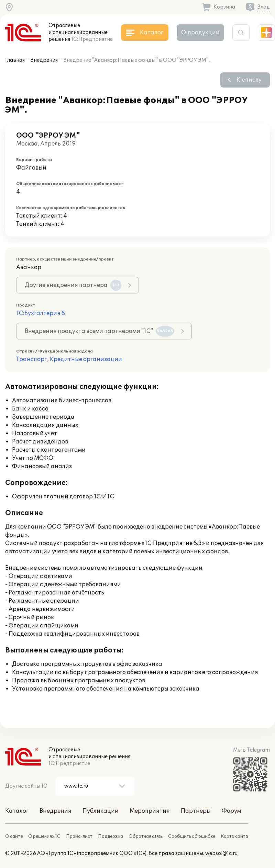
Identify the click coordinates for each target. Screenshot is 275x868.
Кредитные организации (86, 359)
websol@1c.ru (221, 853)
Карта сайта (234, 836)
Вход (263, 7)
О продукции (200, 33)
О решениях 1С (44, 836)
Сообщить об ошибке (192, 836)
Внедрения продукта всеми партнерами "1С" (100, 331)
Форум (231, 811)
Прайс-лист (79, 836)
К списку (249, 80)
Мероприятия (150, 811)
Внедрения (44, 60)
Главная (15, 60)
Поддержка (111, 836)
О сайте (14, 836)
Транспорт (32, 359)
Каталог (17, 811)
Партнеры (196, 811)
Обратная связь (146, 836)
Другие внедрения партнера (73, 285)
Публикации (101, 811)
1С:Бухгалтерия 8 (41, 313)
